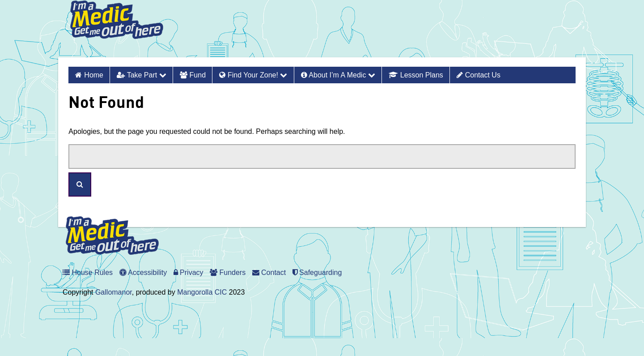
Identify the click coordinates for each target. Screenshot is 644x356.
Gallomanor (114, 292)
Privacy (189, 272)
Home (94, 75)
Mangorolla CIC (202, 292)
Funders (228, 272)
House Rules (88, 272)
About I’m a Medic (338, 75)
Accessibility (143, 272)
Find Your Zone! (253, 75)
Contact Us (479, 75)
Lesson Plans (416, 75)
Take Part (141, 75)
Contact (269, 272)
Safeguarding (317, 272)
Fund (193, 75)
